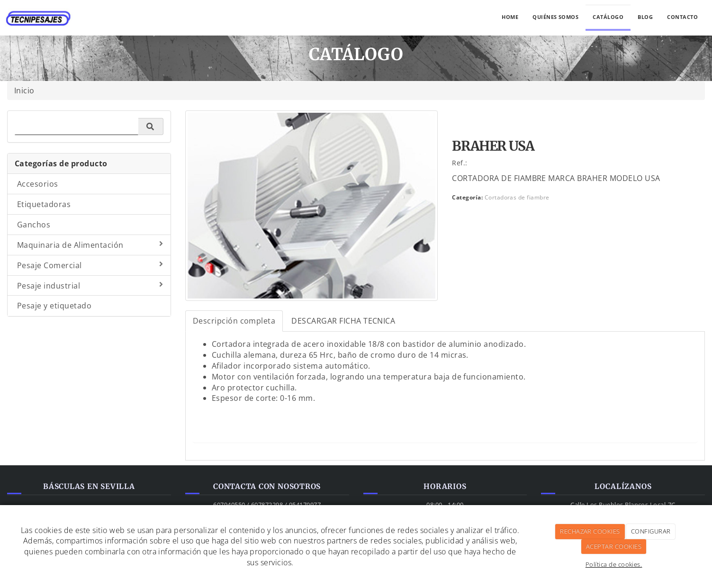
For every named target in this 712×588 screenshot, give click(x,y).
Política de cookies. (614, 564)
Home (510, 17)
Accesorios (38, 184)
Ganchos (34, 225)
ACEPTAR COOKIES (614, 546)
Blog (645, 17)
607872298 (267, 505)
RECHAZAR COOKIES (590, 531)
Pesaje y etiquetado (54, 306)
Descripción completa (234, 321)
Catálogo (608, 17)
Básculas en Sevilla (89, 486)
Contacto (682, 17)
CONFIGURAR (651, 531)
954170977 (305, 505)
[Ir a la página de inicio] (39, 12)
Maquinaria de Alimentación (90, 245)
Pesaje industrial (90, 286)
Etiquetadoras (44, 204)
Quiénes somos (555, 17)
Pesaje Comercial (90, 265)
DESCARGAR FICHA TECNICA (343, 321)
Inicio (24, 90)
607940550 (229, 505)
